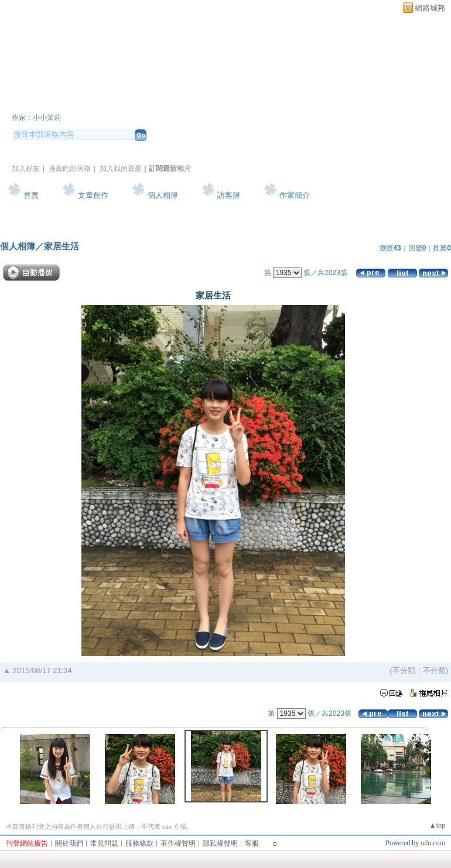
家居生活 (61, 246)
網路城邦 (430, 8)
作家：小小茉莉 (36, 118)
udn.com (433, 843)
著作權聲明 (178, 843)
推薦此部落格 (70, 169)
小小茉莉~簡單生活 (87, 102)
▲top (437, 825)
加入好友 (26, 169)
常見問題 (104, 843)
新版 (214, 102)
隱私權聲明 (220, 843)
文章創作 (93, 195)
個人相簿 (163, 195)
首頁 (31, 195)
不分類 (404, 670)
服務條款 (139, 843)
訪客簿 (229, 195)
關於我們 (69, 843)
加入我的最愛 (121, 169)
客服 (252, 843)
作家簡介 (295, 195)
